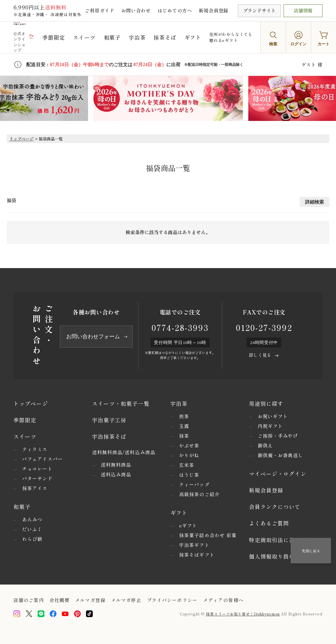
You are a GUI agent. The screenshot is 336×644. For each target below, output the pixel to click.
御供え (265, 445)
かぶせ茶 (189, 445)
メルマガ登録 (90, 600)
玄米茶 (187, 465)
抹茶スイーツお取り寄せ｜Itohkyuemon (243, 614)
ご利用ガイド (99, 10)
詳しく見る (260, 355)
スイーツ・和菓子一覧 (121, 403)
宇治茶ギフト (194, 545)
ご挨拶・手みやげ (278, 436)
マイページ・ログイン (278, 474)
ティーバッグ (194, 484)
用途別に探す (266, 403)
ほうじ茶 (189, 475)
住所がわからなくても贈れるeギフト (231, 37)
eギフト (188, 525)
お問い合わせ (136, 10)
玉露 (184, 426)
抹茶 (184, 436)
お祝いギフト (273, 416)
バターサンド (37, 478)
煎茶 (184, 416)
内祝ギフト (270, 426)
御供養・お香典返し (281, 455)
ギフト (193, 37)
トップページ (22, 139)
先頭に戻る (311, 551)
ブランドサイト (259, 10)
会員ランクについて (275, 507)
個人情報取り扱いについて (283, 556)
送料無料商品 (116, 465)
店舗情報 (303, 10)
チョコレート (37, 469)
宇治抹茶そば (109, 436)
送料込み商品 (116, 474)
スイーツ (84, 37)
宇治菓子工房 (109, 420)
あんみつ (32, 519)
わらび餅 (32, 539)
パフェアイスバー (43, 459)
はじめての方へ (175, 10)
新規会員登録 (214, 10)
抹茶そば (165, 37)
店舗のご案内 (29, 600)
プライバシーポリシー (172, 600)
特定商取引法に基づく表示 (283, 540)
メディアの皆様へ (223, 600)
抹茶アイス (35, 488)
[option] (168, 98)
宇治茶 (137, 37)
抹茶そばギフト (197, 555)
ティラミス (35, 449)
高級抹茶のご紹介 (199, 494)
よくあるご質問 (269, 523)
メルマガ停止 (126, 600)
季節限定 (54, 37)
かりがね (189, 455)
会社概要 (59, 600)
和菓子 (112, 37)
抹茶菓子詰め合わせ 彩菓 (208, 535)
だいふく (32, 529)
